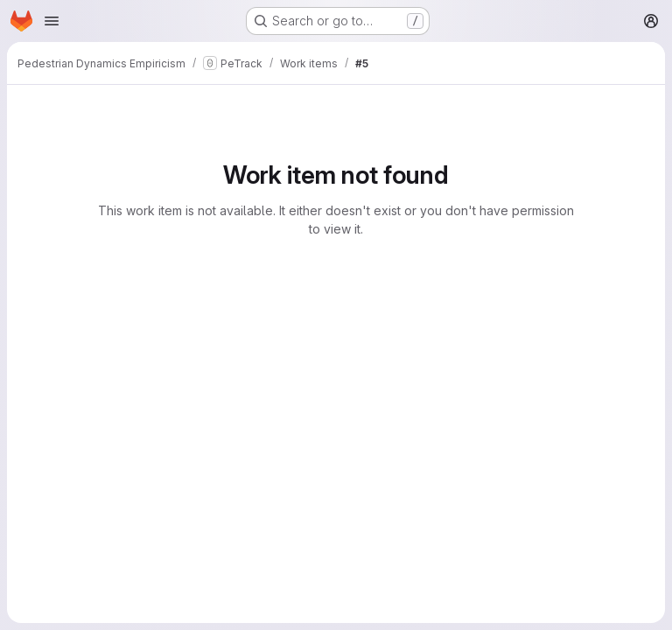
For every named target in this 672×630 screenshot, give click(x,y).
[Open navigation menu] (52, 21)
